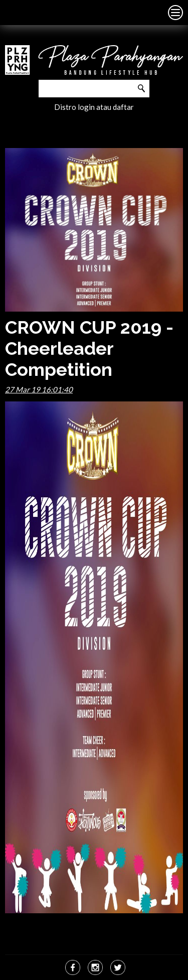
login (86, 107)
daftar (123, 107)
